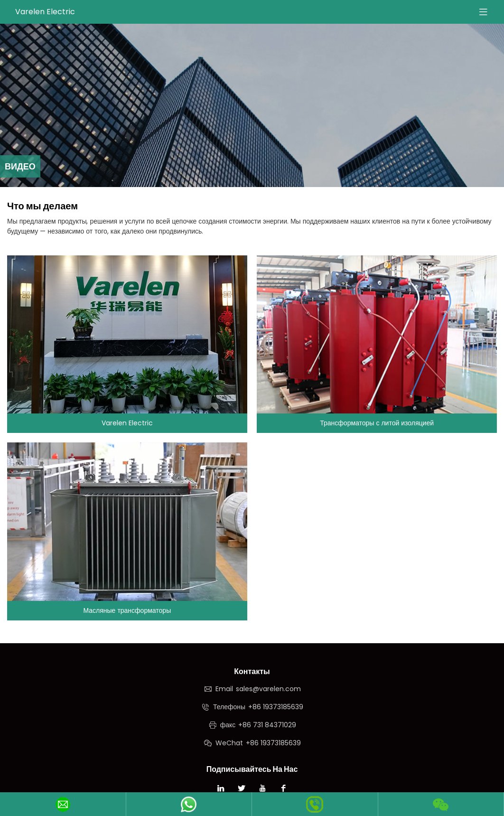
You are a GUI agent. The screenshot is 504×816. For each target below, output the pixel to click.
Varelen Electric (45, 12)
